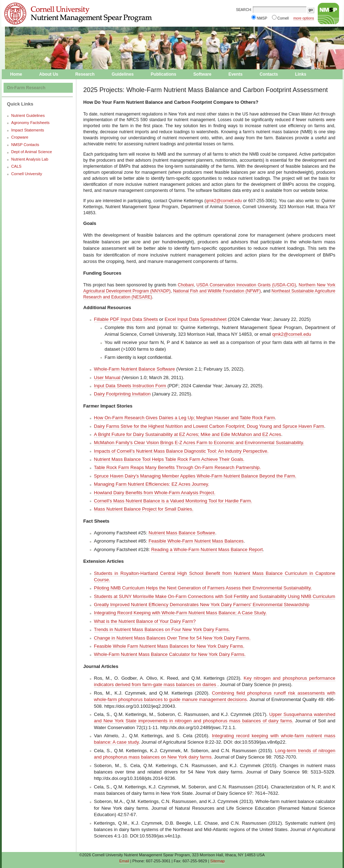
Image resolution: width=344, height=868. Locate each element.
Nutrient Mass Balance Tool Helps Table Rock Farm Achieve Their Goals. (169, 459)
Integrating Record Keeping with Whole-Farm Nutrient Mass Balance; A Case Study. (181, 613)
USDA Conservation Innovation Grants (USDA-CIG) (246, 285)
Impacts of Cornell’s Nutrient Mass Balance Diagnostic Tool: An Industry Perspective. (181, 451)
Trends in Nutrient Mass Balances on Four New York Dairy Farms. (162, 629)
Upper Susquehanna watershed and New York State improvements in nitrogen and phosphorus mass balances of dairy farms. (215, 718)
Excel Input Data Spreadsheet (196, 319)
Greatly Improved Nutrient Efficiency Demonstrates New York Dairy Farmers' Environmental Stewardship (202, 605)
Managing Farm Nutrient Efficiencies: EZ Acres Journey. (152, 484)
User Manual (107, 378)
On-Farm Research (26, 88)
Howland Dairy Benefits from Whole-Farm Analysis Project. (155, 493)
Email (124, 861)
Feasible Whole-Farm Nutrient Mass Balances (196, 541)
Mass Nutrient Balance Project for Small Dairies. (144, 509)
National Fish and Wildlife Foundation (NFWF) (217, 291)
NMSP (262, 18)
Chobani (186, 285)
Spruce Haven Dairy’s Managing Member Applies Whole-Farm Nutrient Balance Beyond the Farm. (195, 476)
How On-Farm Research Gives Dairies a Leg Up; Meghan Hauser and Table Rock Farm (185, 418)
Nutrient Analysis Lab (30, 159)
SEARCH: (244, 10)
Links (301, 74)
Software (202, 74)
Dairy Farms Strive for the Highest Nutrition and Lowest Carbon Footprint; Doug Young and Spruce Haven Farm (209, 426)
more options (304, 18)
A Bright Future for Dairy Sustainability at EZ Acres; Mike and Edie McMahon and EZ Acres (188, 434)
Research (85, 74)
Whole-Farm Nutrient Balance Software (135, 369)
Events (236, 74)
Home (16, 74)
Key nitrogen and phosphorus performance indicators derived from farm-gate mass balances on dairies (215, 681)
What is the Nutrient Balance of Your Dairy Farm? (145, 621)
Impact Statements (28, 130)
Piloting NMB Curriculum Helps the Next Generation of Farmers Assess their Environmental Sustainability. (203, 588)
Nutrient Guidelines (28, 115)
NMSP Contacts (25, 145)
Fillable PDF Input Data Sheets (126, 319)
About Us (49, 74)
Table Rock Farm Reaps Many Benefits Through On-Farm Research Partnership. (178, 467)
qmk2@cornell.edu (224, 201)
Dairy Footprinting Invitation (122, 394)
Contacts (269, 74)
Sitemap (217, 861)
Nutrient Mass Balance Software (182, 533)
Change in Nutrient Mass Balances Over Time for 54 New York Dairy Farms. (172, 638)
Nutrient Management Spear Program (57, 20)
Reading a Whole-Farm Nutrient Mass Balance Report (207, 549)
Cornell (283, 18)
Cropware (20, 137)
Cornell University (57, 7)
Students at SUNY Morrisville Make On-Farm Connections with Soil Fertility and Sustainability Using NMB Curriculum (215, 596)
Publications (163, 74)
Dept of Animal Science (32, 152)
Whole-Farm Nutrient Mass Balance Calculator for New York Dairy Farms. (170, 654)
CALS (17, 166)
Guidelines (123, 74)
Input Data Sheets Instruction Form (131, 386)
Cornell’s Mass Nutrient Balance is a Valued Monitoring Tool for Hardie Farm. (173, 501)
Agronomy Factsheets (31, 123)
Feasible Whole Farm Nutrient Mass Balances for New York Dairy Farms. (169, 646)
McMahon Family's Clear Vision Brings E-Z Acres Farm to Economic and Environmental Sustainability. (199, 443)
